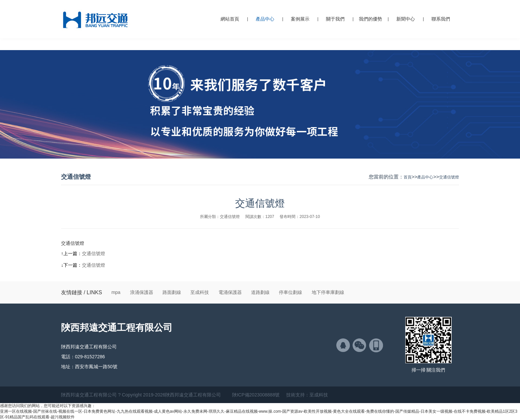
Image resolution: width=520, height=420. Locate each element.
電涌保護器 (230, 292)
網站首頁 (230, 19)
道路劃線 (260, 292)
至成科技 (200, 292)
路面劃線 (172, 292)
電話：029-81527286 (83, 357)
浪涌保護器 (142, 292)
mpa (116, 292)
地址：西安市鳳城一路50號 (89, 367)
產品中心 (265, 19)
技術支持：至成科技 (307, 395)
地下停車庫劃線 (328, 292)
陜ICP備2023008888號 (256, 395)
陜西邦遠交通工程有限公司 (117, 328)
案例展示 (300, 19)
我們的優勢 (370, 19)
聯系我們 (441, 19)
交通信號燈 (449, 177)
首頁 (408, 177)
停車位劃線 (291, 292)
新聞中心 (406, 19)
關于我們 (335, 19)
